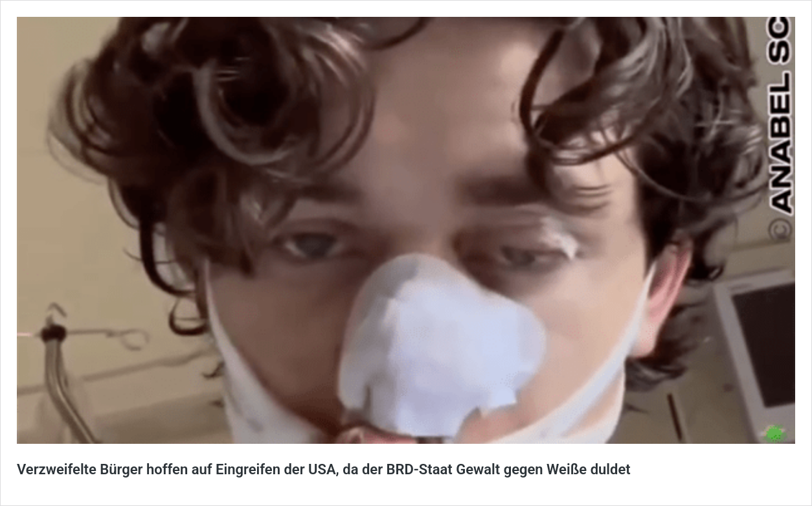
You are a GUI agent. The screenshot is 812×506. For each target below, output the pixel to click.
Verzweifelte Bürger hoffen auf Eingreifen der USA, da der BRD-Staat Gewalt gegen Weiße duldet (324, 469)
